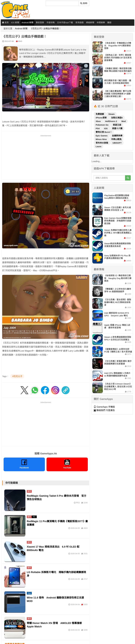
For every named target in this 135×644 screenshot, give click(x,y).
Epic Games (102, 136)
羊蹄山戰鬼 (116, 139)
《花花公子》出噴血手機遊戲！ (46, 29)
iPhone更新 (101, 118)
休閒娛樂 (101, 22)
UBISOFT (117, 143)
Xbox (98, 121)
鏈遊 (109, 22)
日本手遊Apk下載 (65, 22)
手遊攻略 (51, 22)
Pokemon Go (102, 125)
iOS (106, 128)
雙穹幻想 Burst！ (104, 132)
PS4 (98, 128)
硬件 (29, 491)
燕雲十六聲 (117, 128)
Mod (124, 121)
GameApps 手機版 (104, 407)
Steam (111, 114)
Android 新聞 (27, 22)
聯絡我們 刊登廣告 (104, 410)
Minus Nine (101, 139)
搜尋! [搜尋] (84, 3)
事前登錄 (40, 22)
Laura (98, 146)
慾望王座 (117, 125)
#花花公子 (17, 376)
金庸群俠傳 (117, 136)
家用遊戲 (80, 22)
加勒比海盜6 (117, 118)
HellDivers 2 (111, 121)
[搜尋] (62, 3)
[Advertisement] (46, 157)
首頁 (5, 22)
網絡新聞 (90, 22)
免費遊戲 (100, 114)
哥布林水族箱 (102, 143)
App (29, 593)
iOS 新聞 (15, 22)
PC (34, 517)
